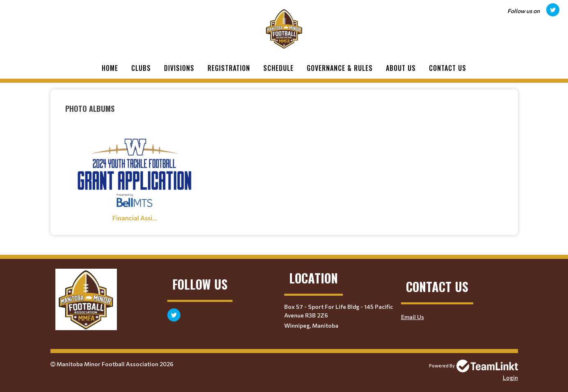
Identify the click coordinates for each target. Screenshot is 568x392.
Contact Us (448, 68)
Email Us (413, 317)
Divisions (179, 68)
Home (110, 68)
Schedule (278, 68)
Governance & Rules (340, 68)
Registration (229, 68)
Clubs (141, 68)
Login (510, 377)
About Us (401, 68)
